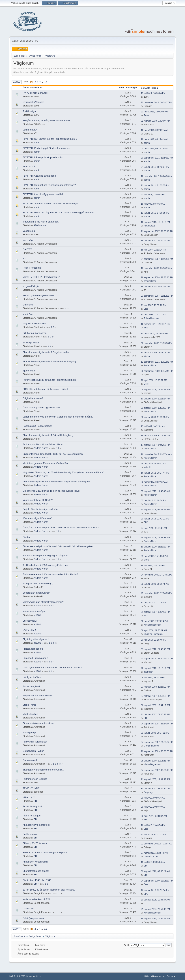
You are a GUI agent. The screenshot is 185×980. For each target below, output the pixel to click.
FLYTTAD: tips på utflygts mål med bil (43, 194)
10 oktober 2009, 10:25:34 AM (155, 399)
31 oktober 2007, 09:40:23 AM (155, 714)
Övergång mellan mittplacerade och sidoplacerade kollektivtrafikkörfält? (61, 528)
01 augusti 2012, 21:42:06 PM (155, 649)
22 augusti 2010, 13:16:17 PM (155, 668)
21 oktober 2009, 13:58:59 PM (155, 408)
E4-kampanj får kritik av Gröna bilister (43, 444)
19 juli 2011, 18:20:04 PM (153, 93)
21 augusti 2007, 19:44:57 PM (155, 779)
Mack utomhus (30, 714)
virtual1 (147, 467)
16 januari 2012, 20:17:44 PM (155, 473)
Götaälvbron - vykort (33, 751)
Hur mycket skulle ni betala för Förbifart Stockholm (50, 380)
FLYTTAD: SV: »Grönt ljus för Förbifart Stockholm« (50, 139)
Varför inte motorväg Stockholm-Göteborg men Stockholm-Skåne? (58, 417)
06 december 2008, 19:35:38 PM (157, 343)
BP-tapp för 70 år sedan (35, 843)
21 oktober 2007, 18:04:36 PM (155, 612)
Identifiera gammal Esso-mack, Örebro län (45, 463)
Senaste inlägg (149, 88)
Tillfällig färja (29, 732)
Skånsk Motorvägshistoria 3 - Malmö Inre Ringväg (49, 361)
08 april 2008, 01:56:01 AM (154, 630)
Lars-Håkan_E (151, 857)
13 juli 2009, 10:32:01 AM (153, 426)
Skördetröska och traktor (36, 871)
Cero (146, 384)
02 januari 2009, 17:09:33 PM (155, 417)
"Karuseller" (29, 909)
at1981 (37, 606)
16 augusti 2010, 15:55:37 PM (155, 919)
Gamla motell (30, 760)
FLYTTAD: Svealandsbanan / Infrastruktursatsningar (50, 203)
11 (46, 82)
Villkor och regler (158, 976)
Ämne (26, 88)
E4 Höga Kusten (31, 343)
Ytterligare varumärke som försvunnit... (43, 770)
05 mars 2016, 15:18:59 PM (154, 556)
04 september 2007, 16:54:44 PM (157, 724)
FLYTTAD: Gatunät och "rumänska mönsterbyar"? (49, 185)
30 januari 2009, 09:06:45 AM (155, 584)
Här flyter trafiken (32, 677)
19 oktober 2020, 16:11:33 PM (155, 547)
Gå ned (17, 82)
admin (37, 143)
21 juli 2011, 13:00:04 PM (153, 195)
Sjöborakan (29, 371)
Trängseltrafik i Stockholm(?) (38, 584)
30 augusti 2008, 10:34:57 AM (155, 900)
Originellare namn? (33, 398)
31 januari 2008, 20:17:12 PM (155, 733)
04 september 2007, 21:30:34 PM (157, 742)
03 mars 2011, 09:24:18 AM (154, 149)
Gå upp (16, 929)
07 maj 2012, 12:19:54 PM (154, 500)
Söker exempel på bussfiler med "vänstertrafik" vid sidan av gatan (58, 546)
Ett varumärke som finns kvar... (39, 723)
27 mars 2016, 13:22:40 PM (154, 853)
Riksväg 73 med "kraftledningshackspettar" (45, 852)
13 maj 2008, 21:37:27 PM (154, 315)
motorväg (28, 240)
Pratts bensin (30, 834)
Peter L (147, 115)
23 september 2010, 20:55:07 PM (157, 659)
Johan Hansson (151, 318)
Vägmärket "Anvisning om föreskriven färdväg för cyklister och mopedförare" (63, 472)
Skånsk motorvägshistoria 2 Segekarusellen (46, 352)
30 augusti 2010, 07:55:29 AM (155, 871)
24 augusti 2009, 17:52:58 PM (155, 538)
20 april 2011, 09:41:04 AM (154, 816)
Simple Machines (34, 976)
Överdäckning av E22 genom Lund (41, 407)
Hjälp (147, 976)
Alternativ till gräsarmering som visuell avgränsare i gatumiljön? (56, 482)
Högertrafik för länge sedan (37, 696)
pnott (146, 560)
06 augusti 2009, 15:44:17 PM (155, 705)
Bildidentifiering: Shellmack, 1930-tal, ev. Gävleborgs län (53, 454)
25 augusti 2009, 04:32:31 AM (155, 510)
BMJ (146, 522)
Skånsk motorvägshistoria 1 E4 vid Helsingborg (48, 435)
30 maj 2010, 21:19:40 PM (154, 640)
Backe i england (31, 686)
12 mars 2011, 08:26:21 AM (154, 130)
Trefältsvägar (30, 111)
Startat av (38, 88)
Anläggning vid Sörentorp (36, 825)
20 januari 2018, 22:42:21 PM (155, 519)
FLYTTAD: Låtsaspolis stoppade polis (43, 157)
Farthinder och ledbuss (35, 779)
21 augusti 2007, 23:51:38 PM (155, 909)
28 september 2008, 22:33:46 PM (157, 277)
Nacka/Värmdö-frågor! (34, 612)
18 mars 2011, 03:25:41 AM (154, 139)
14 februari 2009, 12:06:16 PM (156, 436)
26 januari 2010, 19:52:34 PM (155, 890)
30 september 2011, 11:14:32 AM (157, 158)
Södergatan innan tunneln (36, 593)
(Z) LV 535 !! (29, 630)
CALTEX (27, 249)
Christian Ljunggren (153, 634)
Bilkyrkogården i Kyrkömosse (38, 295)
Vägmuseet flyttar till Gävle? (38, 500)
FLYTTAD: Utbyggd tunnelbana (39, 176)
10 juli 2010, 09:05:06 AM (153, 862)
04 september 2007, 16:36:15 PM (157, 770)
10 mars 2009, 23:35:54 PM (154, 334)
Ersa (146, 309)
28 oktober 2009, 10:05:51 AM (155, 761)
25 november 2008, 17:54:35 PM (157, 593)
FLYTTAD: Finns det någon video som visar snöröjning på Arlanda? (58, 212)
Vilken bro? (29, 797)
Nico (146, 616)
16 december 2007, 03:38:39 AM (157, 268)
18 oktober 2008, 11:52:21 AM (155, 287)
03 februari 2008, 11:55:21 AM (155, 687)
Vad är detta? (30, 130)
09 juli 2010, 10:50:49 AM (153, 807)
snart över (28, 314)
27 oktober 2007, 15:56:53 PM (155, 696)
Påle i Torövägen (32, 816)
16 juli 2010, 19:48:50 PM (153, 825)
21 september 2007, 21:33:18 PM (157, 231)
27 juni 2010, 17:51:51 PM (154, 835)
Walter (147, 356)
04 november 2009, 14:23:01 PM (157, 575)
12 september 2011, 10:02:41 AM (157, 362)
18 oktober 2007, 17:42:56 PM (155, 241)
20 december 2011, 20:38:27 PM (157, 102)
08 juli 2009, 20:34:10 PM (153, 678)
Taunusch (148, 672)
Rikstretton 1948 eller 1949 (37, 880)
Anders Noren (150, 365)
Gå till (126, 945)
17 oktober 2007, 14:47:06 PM (155, 445)
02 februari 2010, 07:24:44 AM (155, 121)
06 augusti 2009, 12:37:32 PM (155, 390)
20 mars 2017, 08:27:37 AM (154, 482)
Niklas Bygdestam (152, 625)
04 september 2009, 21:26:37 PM (157, 881)
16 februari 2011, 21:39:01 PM (156, 324)
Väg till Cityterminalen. (35, 323)
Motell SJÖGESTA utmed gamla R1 (42, 277)
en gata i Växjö (31, 286)
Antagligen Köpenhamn (35, 862)
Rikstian (27, 537)
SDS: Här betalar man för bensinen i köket (45, 389)
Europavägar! (30, 621)
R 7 (24, 259)
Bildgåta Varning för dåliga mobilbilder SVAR (46, 120)
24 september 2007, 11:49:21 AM (157, 259)
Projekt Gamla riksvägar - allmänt (40, 509)
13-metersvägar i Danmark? (37, 518)
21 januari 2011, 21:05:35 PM (155, 185)
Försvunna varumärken (35, 742)
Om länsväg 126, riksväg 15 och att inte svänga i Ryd (51, 491)
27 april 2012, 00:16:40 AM (154, 528)
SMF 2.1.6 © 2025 (17, 976)
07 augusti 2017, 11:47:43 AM (155, 491)
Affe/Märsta (40, 225)
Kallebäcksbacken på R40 (36, 899)
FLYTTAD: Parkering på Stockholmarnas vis (46, 148)
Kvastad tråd (29, 167)
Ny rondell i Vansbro (33, 102)
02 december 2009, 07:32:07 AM (157, 844)
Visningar (132, 88)
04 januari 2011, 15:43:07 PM (155, 167)
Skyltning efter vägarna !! (36, 639)
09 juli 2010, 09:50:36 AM (153, 798)
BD (145, 718)
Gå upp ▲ (171, 976)
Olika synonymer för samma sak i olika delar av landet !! (52, 668)
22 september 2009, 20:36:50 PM (157, 751)
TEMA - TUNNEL (32, 788)
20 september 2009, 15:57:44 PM (157, 371)
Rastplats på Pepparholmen (37, 426)
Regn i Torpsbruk (32, 268)
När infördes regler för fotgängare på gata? (45, 556)
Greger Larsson (151, 746)
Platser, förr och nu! (33, 649)
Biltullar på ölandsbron (35, 333)
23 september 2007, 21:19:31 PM (157, 296)
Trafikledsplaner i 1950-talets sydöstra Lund (46, 565)
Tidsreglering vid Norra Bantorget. (41, 222)
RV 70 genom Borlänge (35, 93)
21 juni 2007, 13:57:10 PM (154, 305)
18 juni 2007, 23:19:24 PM (154, 250)
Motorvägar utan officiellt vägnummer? (43, 602)
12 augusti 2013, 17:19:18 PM (155, 222)
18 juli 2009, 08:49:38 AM (153, 204)
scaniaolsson (150, 281)
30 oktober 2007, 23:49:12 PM (155, 789)
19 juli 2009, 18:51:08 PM (153, 566)
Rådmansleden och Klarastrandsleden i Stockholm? (50, 574)
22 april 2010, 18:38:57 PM (154, 380)
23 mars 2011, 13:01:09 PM (154, 112)
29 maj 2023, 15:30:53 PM (154, 464)
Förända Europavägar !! (35, 658)
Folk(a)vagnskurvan (33, 918)
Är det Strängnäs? (32, 806)
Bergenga (149, 792)
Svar (121, 88)
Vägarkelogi (29, 231)
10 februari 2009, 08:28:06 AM (155, 353)
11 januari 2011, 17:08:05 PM (155, 213)
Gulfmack (28, 305)
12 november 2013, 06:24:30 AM (157, 176)
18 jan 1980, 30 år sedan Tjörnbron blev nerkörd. (49, 890)
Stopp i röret (29, 705)
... (43, 82)
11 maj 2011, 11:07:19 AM (154, 603)
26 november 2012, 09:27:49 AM (157, 454)
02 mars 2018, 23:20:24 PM (154, 621)
